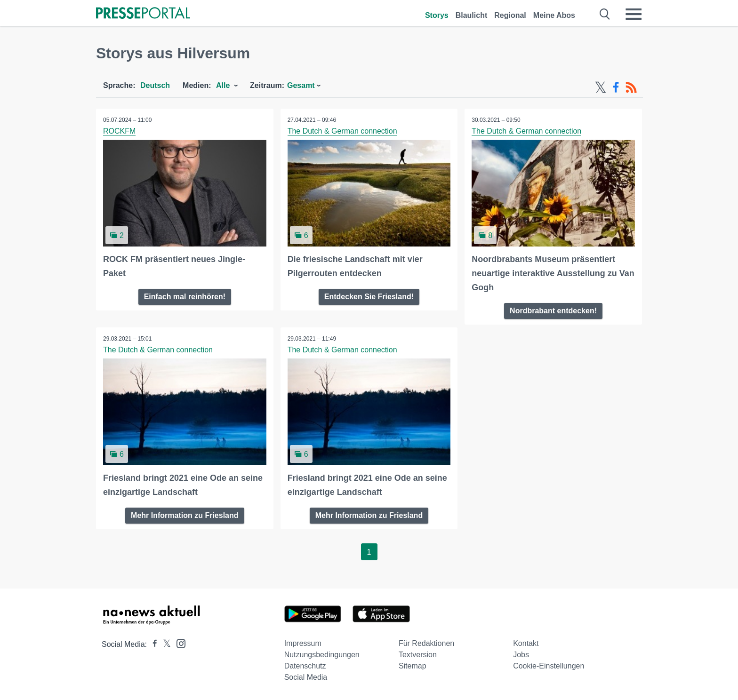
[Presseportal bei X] (164, 644)
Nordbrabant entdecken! (553, 311)
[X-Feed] (601, 87)
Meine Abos (554, 15)
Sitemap (413, 666)
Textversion (418, 655)
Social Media (306, 677)
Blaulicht (472, 15)
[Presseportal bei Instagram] (178, 643)
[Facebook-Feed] (616, 87)
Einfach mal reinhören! (185, 297)
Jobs (521, 655)
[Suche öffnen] (605, 14)
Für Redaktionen (426, 643)
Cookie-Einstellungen (549, 666)
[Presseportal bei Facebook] (152, 644)
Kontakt (526, 643)
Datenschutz (305, 666)
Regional (510, 15)
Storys (437, 15)
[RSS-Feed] (631, 87)
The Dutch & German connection (342, 131)
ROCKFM (119, 131)
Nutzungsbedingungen (322, 655)
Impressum (303, 643)
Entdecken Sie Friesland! (369, 297)
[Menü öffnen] (634, 14)
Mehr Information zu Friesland (184, 515)
